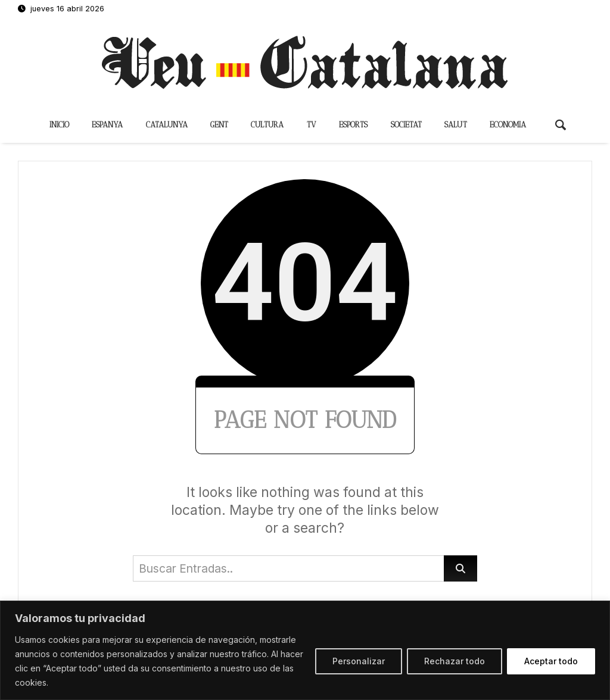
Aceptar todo (551, 661)
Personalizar (359, 661)
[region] (305, 650)
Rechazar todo (455, 661)
